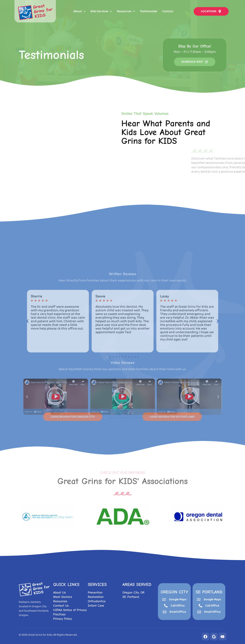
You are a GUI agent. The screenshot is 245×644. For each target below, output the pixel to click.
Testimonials (149, 11)
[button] (79, 11)
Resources (126, 11)
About (79, 11)
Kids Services (101, 11)
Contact (168, 11)
